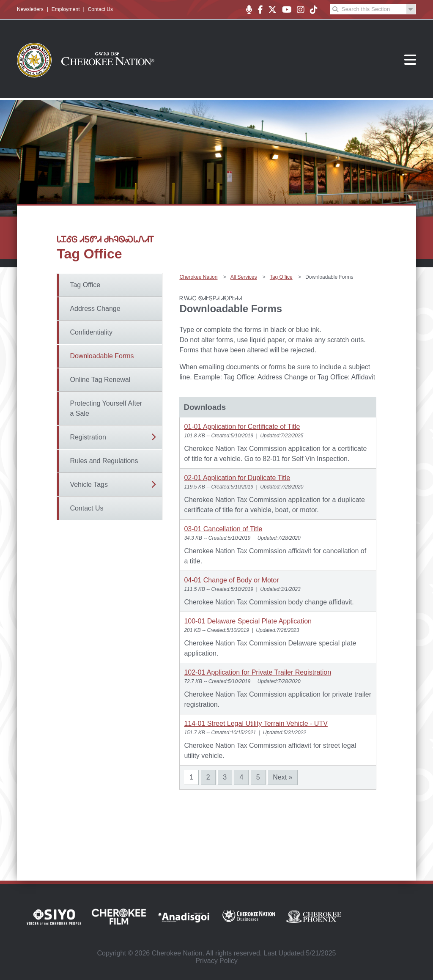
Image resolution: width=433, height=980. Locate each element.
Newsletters (30, 9)
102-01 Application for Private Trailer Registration (258, 672)
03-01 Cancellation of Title (223, 529)
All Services (244, 277)
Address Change (95, 309)
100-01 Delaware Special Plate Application (248, 621)
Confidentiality (91, 332)
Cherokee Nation (198, 277)
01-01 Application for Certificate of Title (242, 427)
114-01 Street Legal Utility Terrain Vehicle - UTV (256, 723)
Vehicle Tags (89, 485)
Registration (88, 437)
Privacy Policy (216, 961)
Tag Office (85, 285)
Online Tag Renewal (100, 380)
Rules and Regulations (104, 461)
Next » (282, 777)
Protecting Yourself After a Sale (106, 408)
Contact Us (100, 9)
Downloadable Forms (102, 356)
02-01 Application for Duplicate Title (237, 478)
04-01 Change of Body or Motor (231, 580)
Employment (66, 9)
